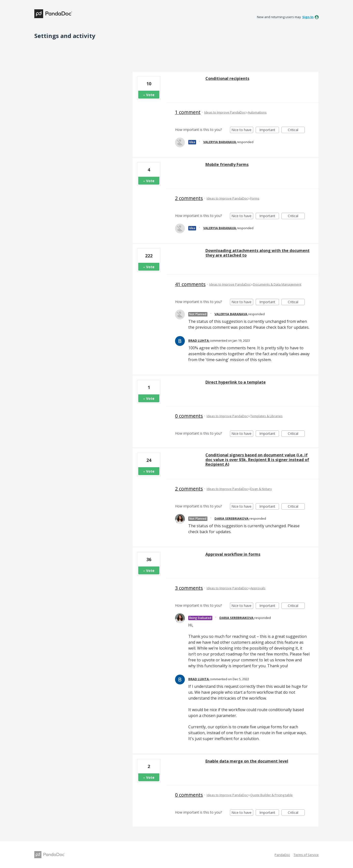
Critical (296, 130)
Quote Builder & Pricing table (271, 795)
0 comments (189, 416)
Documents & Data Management (277, 284)
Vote (150, 95)
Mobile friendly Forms (227, 164)
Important (269, 130)
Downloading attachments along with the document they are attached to (258, 253)
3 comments (189, 588)
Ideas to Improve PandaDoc (225, 112)
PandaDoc (282, 855)
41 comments (190, 284)
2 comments (189, 198)
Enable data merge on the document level (247, 761)
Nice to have (242, 130)
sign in (308, 17)
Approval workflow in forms (233, 554)
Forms (255, 198)
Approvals (258, 588)
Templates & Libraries (266, 416)
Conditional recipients (227, 78)
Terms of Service (306, 855)
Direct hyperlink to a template (236, 382)
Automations (257, 112)
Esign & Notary (261, 489)
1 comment (188, 112)
